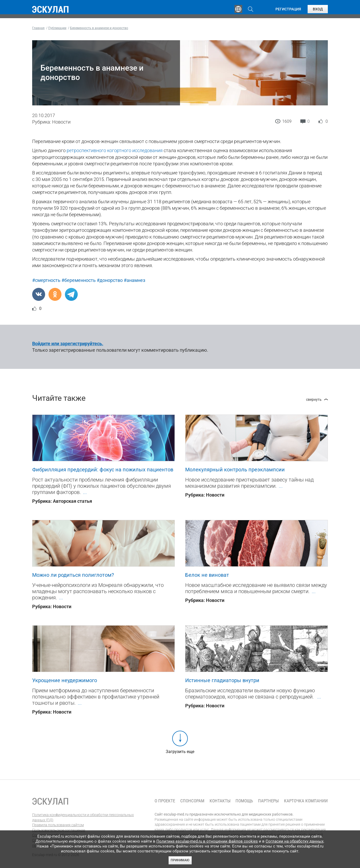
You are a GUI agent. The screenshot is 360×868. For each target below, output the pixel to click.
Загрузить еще (180, 752)
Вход (318, 9)
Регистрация (288, 9)
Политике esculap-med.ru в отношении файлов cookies (207, 841)
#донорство (110, 280)
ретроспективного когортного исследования (115, 150)
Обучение (114, 9)
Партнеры (268, 801)
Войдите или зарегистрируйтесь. (68, 344)
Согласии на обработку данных (295, 841)
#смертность (46, 280)
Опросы (214, 9)
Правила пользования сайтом (58, 825)
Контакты (220, 801)
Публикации (181, 9)
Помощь (244, 801)
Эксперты (146, 9)
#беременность (79, 280)
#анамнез (134, 280)
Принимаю (180, 860)
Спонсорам (192, 801)
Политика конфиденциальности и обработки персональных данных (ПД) (83, 817)
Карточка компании (306, 801)
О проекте (165, 801)
